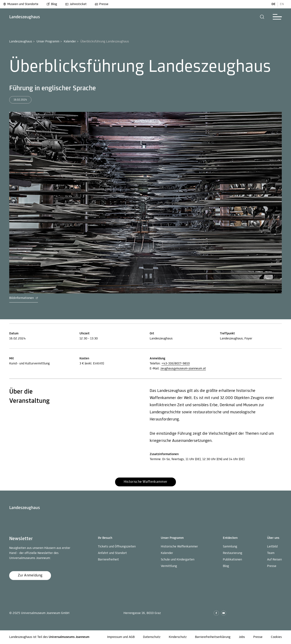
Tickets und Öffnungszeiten (117, 547)
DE (273, 4)
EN (282, 4)
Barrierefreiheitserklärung (213, 637)
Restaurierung (233, 553)
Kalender (70, 42)
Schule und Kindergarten (178, 560)
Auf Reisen (274, 560)
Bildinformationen (24, 298)
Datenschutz (152, 637)
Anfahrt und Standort (112, 553)
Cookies (276, 637)
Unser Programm (48, 42)
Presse (102, 4)
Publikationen (232, 560)
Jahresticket (76, 4)
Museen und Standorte (21, 4)
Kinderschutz (178, 637)
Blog (52, 4)
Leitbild (272, 547)
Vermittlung (169, 566)
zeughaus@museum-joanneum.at (183, 369)
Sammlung (230, 547)
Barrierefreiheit (108, 560)
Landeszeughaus (21, 42)
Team (271, 553)
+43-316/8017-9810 (176, 364)
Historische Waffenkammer (179, 547)
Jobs (242, 637)
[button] (262, 17)
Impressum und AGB (121, 637)
